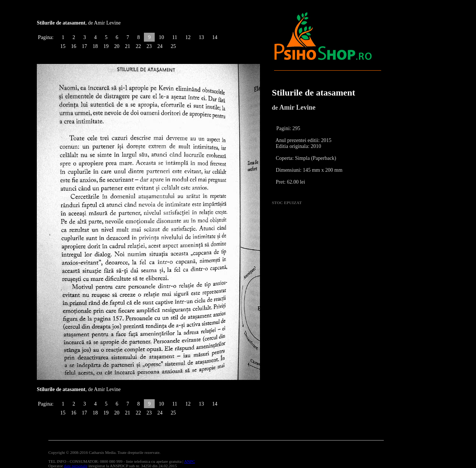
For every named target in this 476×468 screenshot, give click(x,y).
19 (106, 46)
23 (149, 46)
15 (63, 46)
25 (173, 46)
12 (188, 37)
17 (84, 46)
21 (128, 46)
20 (117, 46)
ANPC (189, 461)
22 (138, 46)
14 (215, 37)
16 (74, 46)
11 (175, 37)
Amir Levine (297, 107)
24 (160, 46)
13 (201, 37)
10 (161, 37)
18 (95, 46)
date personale (76, 466)
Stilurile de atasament (313, 93)
